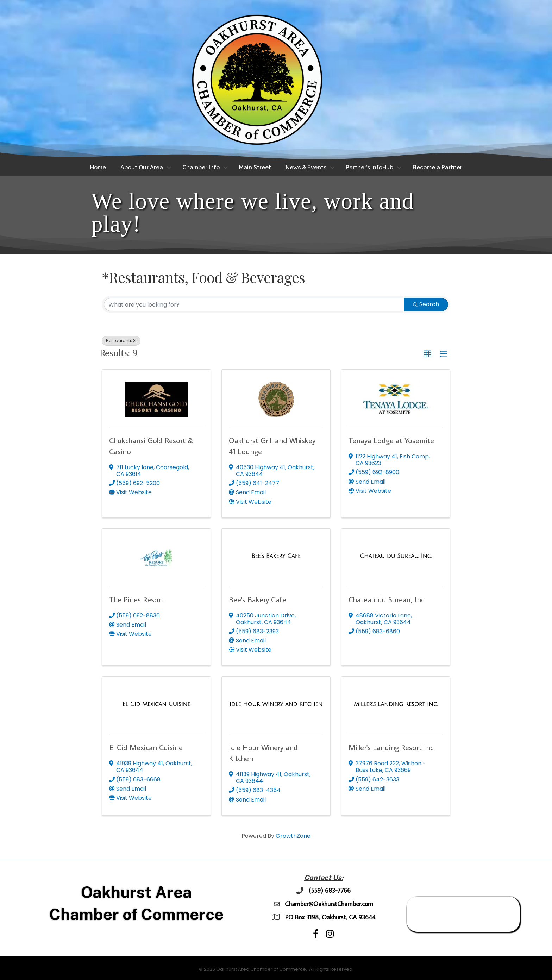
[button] (427, 354)
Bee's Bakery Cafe (258, 599)
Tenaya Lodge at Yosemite (391, 440)
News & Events (306, 167)
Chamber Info (201, 167)
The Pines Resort (136, 599)
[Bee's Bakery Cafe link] (276, 557)
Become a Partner (437, 167)
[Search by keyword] (254, 304)
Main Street (255, 167)
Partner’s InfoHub (369, 167)
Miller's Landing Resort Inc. (392, 747)
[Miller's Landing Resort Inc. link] (396, 704)
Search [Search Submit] (426, 304)
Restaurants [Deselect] (121, 341)
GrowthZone (293, 836)
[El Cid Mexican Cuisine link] (156, 704)
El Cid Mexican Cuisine (146, 747)
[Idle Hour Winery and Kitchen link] (276, 704)
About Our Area (142, 167)
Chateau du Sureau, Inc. (387, 599)
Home (98, 167)
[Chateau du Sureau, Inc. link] (396, 557)
